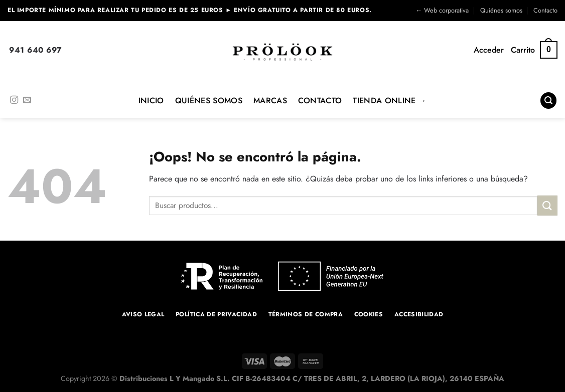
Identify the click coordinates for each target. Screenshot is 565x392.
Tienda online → (390, 101)
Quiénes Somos (209, 101)
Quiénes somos (501, 10)
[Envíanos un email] (27, 100)
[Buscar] (548, 101)
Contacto (545, 10)
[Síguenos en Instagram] (14, 100)
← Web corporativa (442, 10)
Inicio (151, 101)
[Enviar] (547, 205)
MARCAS (270, 101)
